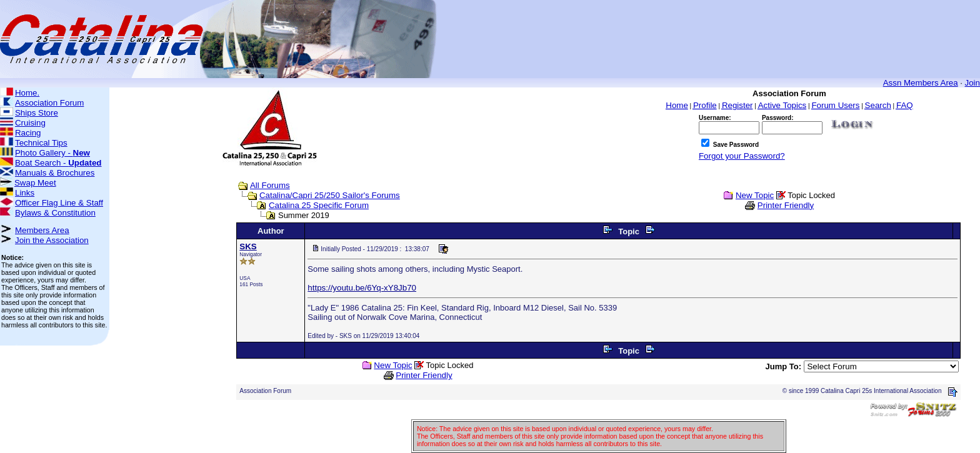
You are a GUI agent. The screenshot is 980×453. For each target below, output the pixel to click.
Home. (27, 93)
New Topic (755, 195)
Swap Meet (35, 183)
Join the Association (52, 240)
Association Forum (49, 103)
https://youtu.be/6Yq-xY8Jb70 (362, 288)
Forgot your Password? (742, 156)
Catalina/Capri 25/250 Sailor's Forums (330, 195)
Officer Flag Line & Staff (59, 203)
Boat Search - (58, 163)
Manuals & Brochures (55, 173)
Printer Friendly (786, 205)
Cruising (30, 123)
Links (25, 193)
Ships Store (37, 113)
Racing (28, 133)
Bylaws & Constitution (55, 213)
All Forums (270, 185)
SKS (248, 246)
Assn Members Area (921, 83)
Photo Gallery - (52, 153)
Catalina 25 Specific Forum (319, 205)
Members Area (42, 230)
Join (972, 83)
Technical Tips (41, 143)
